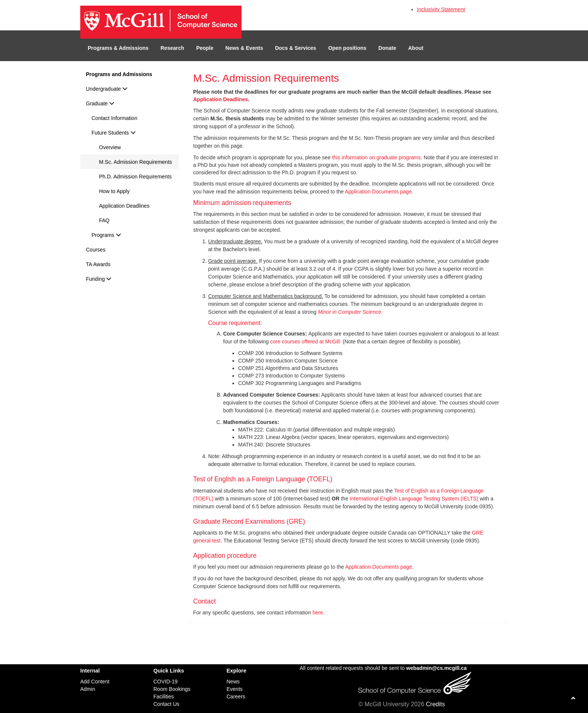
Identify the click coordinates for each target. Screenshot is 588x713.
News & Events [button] (244, 48)
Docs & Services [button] (295, 48)
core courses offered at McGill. (306, 342)
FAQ (104, 220)
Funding (99, 279)
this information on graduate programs (376, 157)
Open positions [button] (347, 48)
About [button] (416, 48)
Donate (387, 48)
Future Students (114, 133)
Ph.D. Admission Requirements (135, 177)
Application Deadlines (124, 206)
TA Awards (98, 264)
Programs (106, 235)
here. (318, 613)
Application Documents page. (379, 567)
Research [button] (172, 48)
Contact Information (114, 118)
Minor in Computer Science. (350, 312)
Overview (110, 147)
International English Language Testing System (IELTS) (414, 499)
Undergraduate (107, 89)
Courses (96, 250)
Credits (436, 704)
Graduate (100, 103)
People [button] (205, 48)
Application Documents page (378, 192)
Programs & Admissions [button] (118, 48)
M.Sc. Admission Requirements (136, 162)
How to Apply (114, 191)
